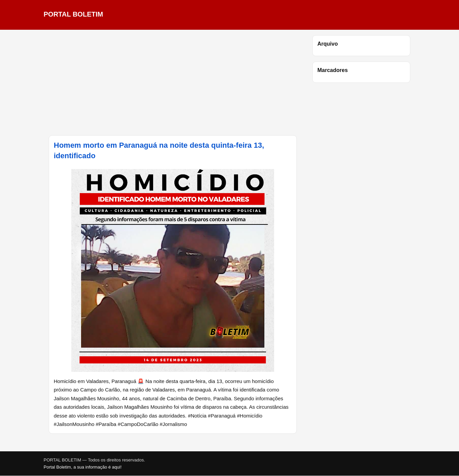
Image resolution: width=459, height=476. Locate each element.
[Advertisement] (173, 82)
